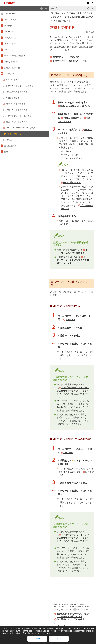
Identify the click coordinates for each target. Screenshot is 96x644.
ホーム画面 (71, 320)
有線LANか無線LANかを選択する (75, 106)
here (38, 631)
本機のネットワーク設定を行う (68, 57)
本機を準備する (63, 21)
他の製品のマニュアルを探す (71, 619)
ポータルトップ (58, 13)
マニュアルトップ (77, 13)
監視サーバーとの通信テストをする (70, 61)
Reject (59, 639)
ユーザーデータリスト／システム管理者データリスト (73, 260)
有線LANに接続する (72, 118)
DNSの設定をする (72, 183)
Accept (37, 639)
